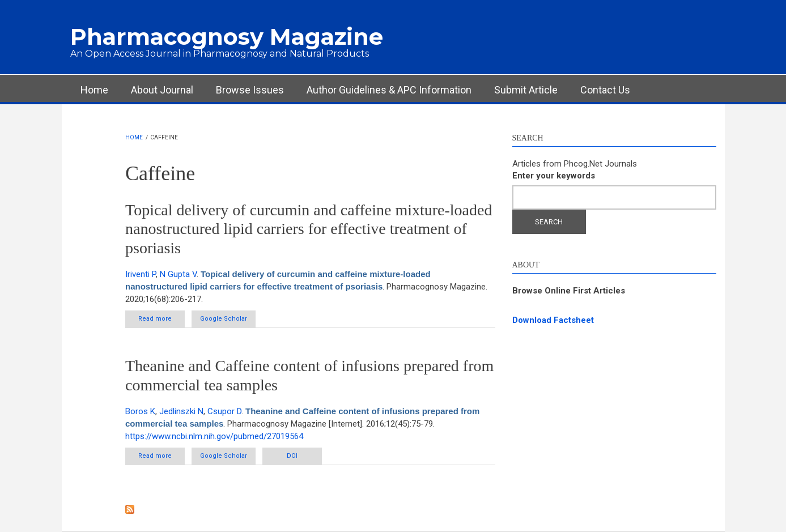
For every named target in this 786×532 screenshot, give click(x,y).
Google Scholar (224, 319)
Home (94, 90)
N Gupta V (178, 274)
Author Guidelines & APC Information (389, 90)
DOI (292, 456)
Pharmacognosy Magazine (227, 37)
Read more (162, 321)
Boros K (140, 411)
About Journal (162, 90)
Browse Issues (250, 90)
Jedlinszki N (181, 411)
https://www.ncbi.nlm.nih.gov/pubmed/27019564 (214, 436)
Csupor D (224, 411)
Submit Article (526, 90)
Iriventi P (141, 274)
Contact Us (605, 90)
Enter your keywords (554, 176)
